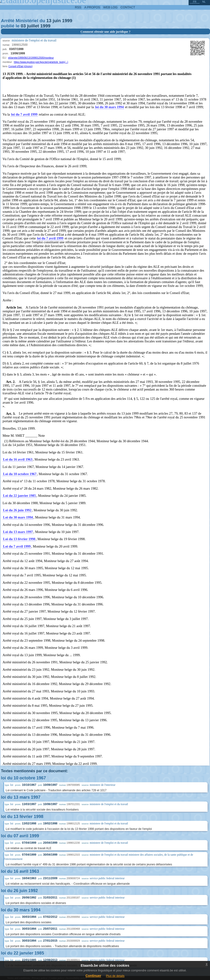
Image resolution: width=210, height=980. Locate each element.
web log (110, 7)
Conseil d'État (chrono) (20, 66)
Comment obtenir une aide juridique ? (106, 32)
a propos (92, 7)
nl (204, 2)
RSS (78, 7)
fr (195, 2)
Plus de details (115, 976)
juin (57, 21)
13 (49, 21)
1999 (67, 21)
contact (128, 7)
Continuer (93, 976)
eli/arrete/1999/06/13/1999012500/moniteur (31, 58)
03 (23, 26)
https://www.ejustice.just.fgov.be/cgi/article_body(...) (41, 62)
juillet (33, 26)
